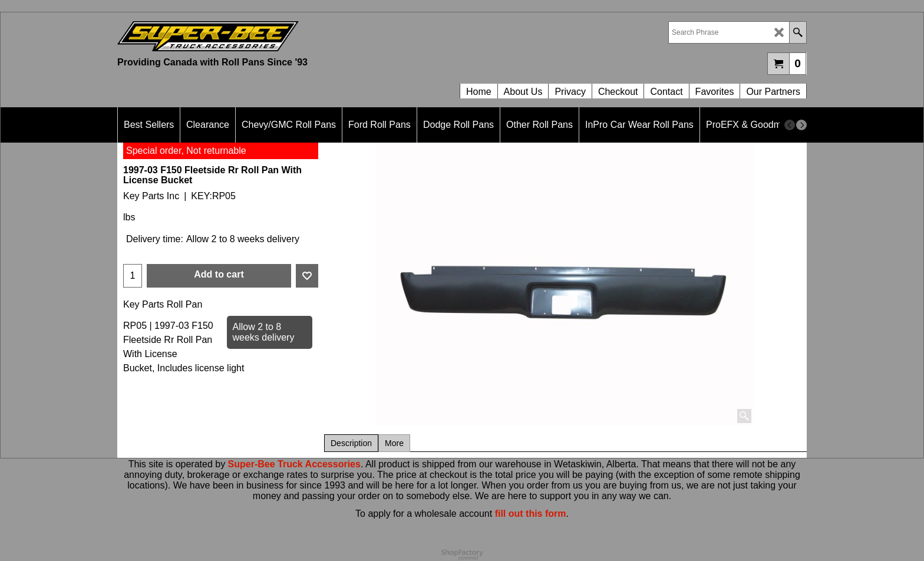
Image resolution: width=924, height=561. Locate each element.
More (394, 443)
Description (351, 443)
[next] (801, 125)
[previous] (790, 125)
